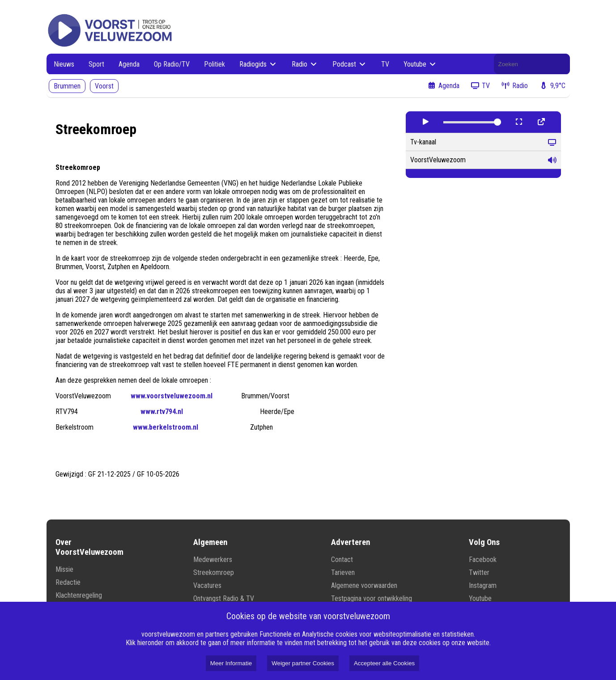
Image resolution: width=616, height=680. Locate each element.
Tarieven (343, 572)
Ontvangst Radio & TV (224, 598)
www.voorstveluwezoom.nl (172, 396)
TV (385, 64)
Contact (342, 560)
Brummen (67, 86)
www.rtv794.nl (162, 412)
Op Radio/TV (172, 64)
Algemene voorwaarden (364, 585)
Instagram (483, 585)
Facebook (483, 560)
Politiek (215, 64)
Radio (305, 64)
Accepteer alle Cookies (384, 663)
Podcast (350, 64)
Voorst (104, 86)
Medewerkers (213, 560)
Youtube (420, 64)
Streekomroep (214, 572)
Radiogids (258, 64)
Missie (64, 569)
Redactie (68, 582)
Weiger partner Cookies (303, 663)
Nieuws (64, 64)
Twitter (479, 572)
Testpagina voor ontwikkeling (372, 598)
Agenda (129, 64)
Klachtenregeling (79, 595)
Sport (96, 64)
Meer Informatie (231, 663)
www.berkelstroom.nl (166, 427)
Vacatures (207, 585)
